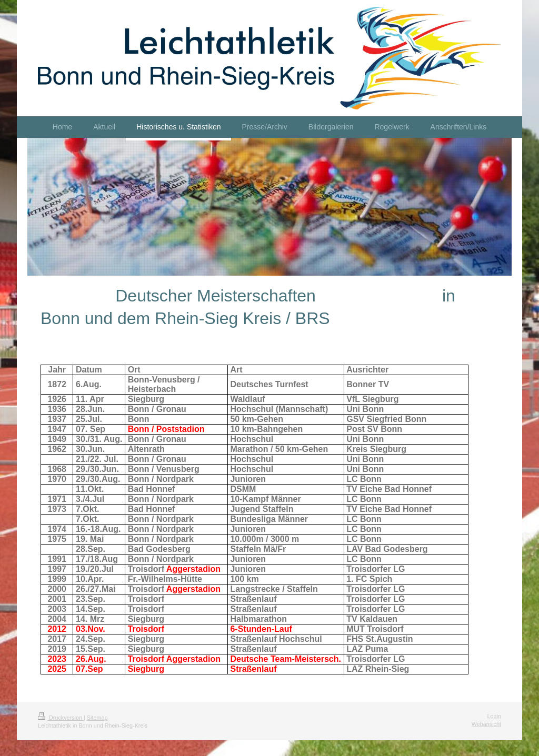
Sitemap (97, 718)
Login (494, 716)
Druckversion (61, 718)
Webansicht (486, 724)
